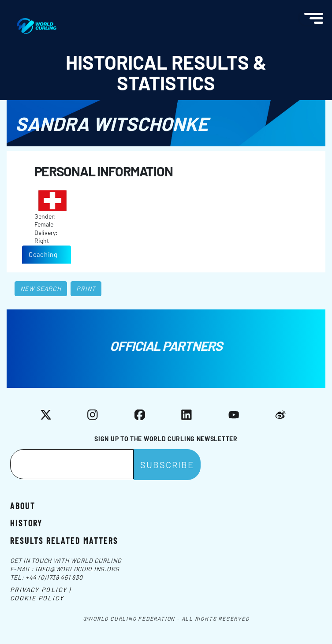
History (26, 522)
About (23, 505)
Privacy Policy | (41, 590)
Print (86, 288)
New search (41, 288)
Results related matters (64, 540)
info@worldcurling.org (77, 569)
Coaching (43, 254)
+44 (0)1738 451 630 (54, 577)
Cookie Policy (37, 598)
